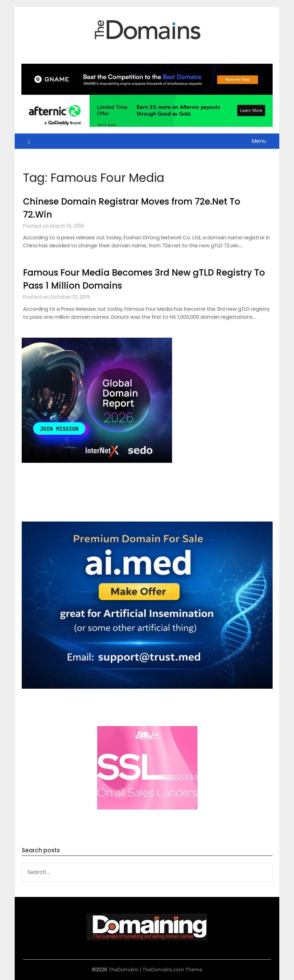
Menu (259, 141)
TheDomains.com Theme (172, 970)
